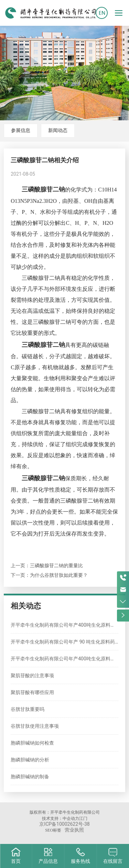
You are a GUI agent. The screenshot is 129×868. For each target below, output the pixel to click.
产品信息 (48, 861)
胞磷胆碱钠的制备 (30, 777)
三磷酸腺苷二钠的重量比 (56, 565)
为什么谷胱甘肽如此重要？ (59, 575)
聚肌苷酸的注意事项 (32, 675)
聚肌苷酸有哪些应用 (32, 692)
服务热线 (80, 861)
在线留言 (113, 861)
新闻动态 (58, 130)
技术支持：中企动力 (61, 818)
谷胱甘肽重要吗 (28, 709)
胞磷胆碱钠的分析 (30, 760)
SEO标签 (53, 830)
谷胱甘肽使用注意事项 (35, 726)
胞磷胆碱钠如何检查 (32, 743)
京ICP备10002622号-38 (64, 824)
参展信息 (21, 130)
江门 (83, 818)
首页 (16, 861)
